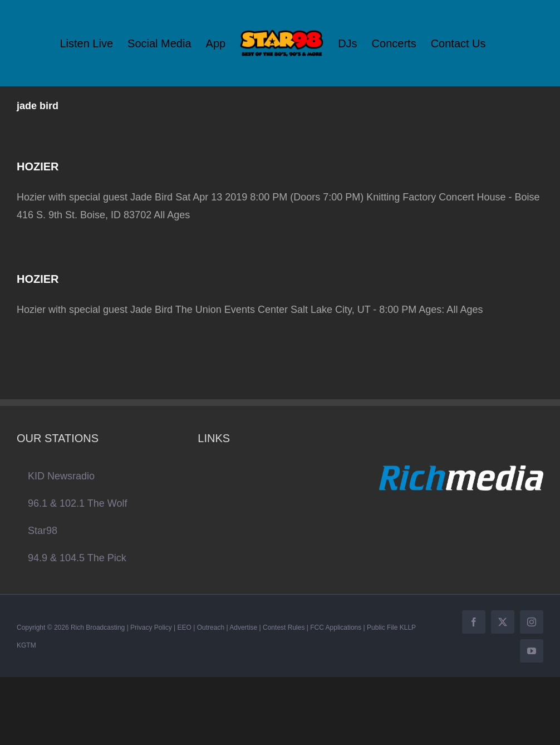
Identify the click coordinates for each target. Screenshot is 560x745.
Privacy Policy (151, 628)
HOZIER (38, 166)
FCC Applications (336, 628)
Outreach (211, 628)
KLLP (408, 628)
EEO (185, 628)
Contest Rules (284, 628)
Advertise (243, 628)
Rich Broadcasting (98, 628)
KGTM (26, 645)
